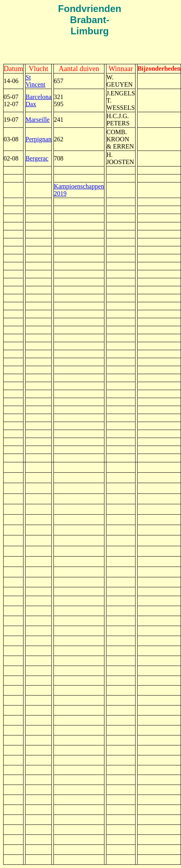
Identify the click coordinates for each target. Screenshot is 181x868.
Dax (31, 104)
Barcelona (38, 97)
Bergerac (37, 158)
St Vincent (35, 81)
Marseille (37, 120)
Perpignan (38, 139)
